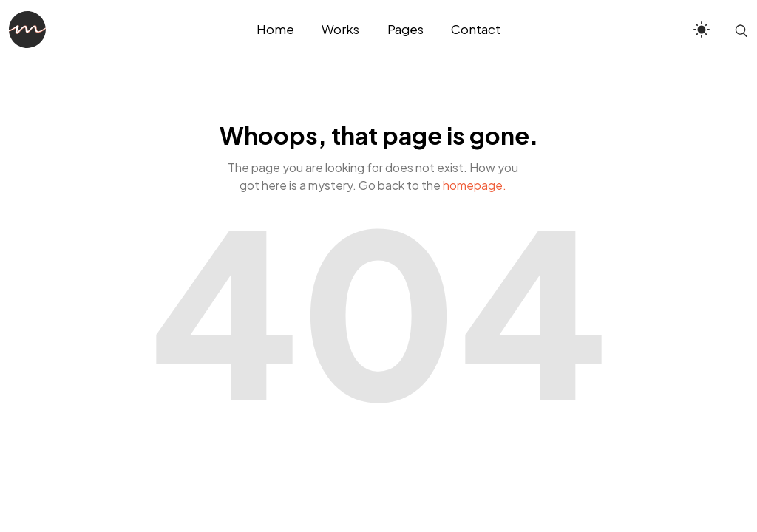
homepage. (475, 185)
